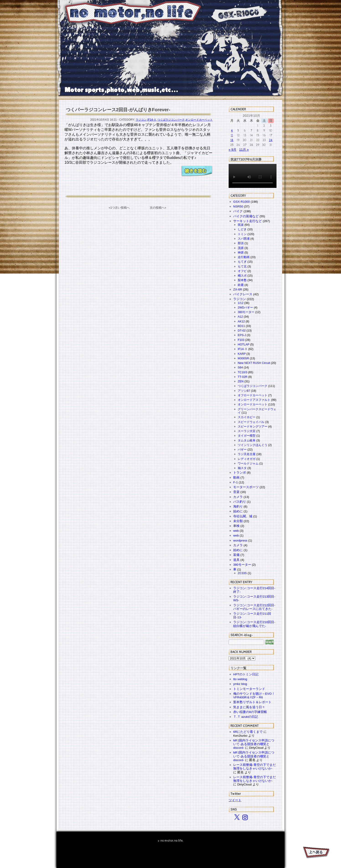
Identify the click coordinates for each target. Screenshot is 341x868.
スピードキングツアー (253, 426)
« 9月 (232, 150)
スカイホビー (247, 417)
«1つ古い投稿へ (119, 208)
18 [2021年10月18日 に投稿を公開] (232, 140)
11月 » (244, 150)
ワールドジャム (248, 463)
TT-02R (243, 377)
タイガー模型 (247, 436)
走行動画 (244, 257)
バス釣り (240, 502)
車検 (236, 526)
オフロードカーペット (253, 395)
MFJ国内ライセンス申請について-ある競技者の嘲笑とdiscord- (254, 744)
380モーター (246, 312)
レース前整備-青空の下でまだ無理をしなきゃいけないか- (254, 767)
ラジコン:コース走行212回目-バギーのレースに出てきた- (254, 607)
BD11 (241, 326)
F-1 (235, 482)
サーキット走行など (248, 221)
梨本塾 (242, 280)
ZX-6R (238, 289)
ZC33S (242, 573)
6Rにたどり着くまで (248, 732)
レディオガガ (247, 459)
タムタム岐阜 (247, 440)
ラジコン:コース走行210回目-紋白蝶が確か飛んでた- (254, 624)
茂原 (241, 248)
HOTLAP (244, 344)
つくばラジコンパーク (171, 120)
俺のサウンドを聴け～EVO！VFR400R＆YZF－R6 (254, 696)
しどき (242, 229)
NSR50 (238, 206)
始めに (238, 511)
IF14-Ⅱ (152, 120)
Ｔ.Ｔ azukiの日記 (246, 717)
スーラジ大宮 (247, 431)
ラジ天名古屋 (247, 454)
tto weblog (240, 679)
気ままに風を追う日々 (249, 707)
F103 (241, 340)
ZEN (241, 381)
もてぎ (242, 262)
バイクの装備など (246, 216)
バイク (238, 211)
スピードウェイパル (251, 422)
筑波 (241, 225)
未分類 (238, 521)
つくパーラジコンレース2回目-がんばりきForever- (118, 110)
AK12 (241, 321)
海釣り (238, 507)
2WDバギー (245, 307)
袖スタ (242, 468)
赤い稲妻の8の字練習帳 (250, 712)
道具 (236, 560)
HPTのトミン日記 (246, 674)
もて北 (242, 266)
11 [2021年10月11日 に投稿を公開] (232, 135)
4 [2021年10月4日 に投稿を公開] (232, 131)
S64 (240, 367)
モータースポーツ (246, 487)
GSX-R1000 (242, 202)
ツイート (235, 800)
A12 (240, 317)
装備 (236, 555)
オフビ (242, 271)
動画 (236, 478)
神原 (241, 253)
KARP (242, 354)
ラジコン (141, 120)
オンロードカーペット (199, 120)
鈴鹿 (241, 285)
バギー (242, 450)
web (236, 531)
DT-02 (242, 330)
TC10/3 (243, 372)
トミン (242, 234)
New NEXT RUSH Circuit (254, 363)
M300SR (243, 358)
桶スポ (242, 276)
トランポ (240, 473)
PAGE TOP (316, 853)
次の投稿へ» (158, 208)
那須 (241, 243)
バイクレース (243, 294)
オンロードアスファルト (254, 400)
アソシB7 (244, 391)
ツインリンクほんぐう (253, 445)
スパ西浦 (244, 239)
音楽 (236, 492)
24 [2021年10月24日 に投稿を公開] (271, 140)
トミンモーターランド (249, 689)
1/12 (241, 303)
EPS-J (242, 335)
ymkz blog (240, 684)
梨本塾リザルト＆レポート (252, 702)
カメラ (238, 497)
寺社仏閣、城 (243, 516)
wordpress (240, 540)
